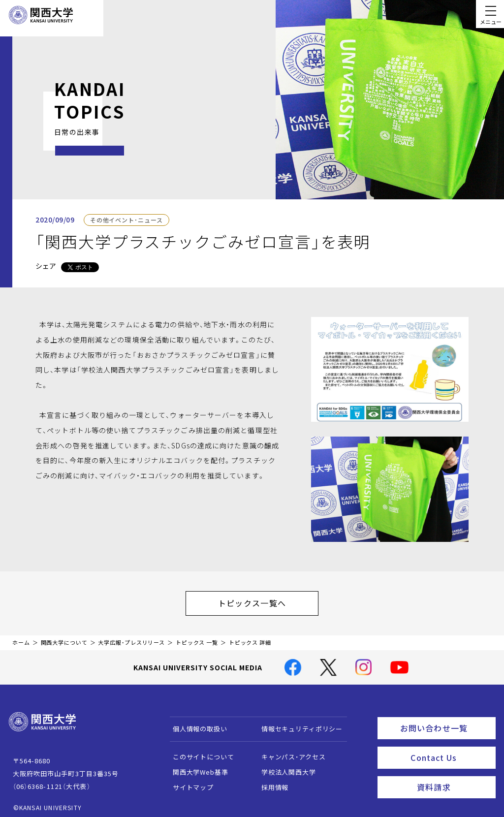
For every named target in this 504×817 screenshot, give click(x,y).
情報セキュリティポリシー (297, 724)
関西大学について (64, 638)
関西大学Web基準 (196, 767)
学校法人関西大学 (284, 767)
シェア (46, 266)
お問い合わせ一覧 (446, 722)
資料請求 (453, 776)
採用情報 (270, 782)
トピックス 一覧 (197, 638)
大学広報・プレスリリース (131, 638)
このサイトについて (199, 752)
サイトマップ (188, 782)
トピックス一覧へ (262, 600)
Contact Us (450, 749)
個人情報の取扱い (195, 724)
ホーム (21, 638)
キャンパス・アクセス (288, 752)
